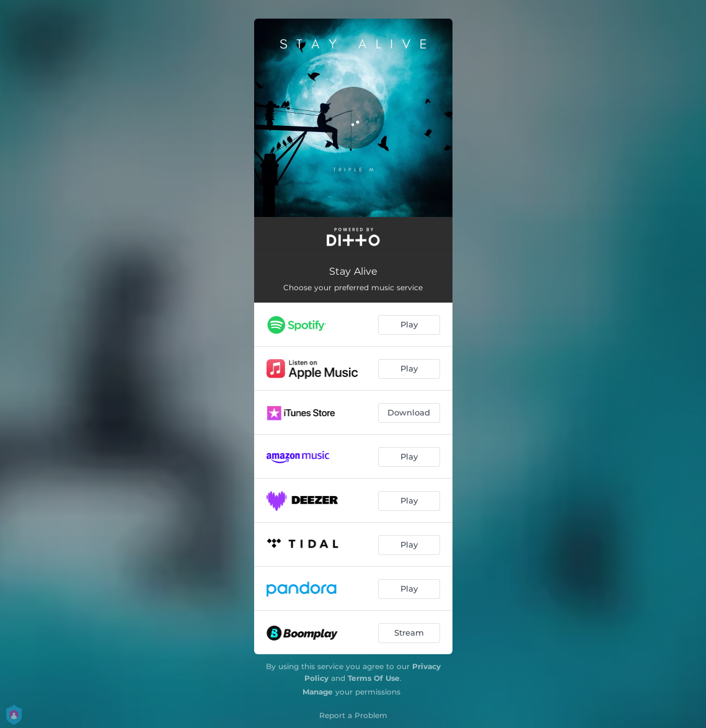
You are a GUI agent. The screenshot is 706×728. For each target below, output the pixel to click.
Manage (318, 692)
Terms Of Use (374, 678)
